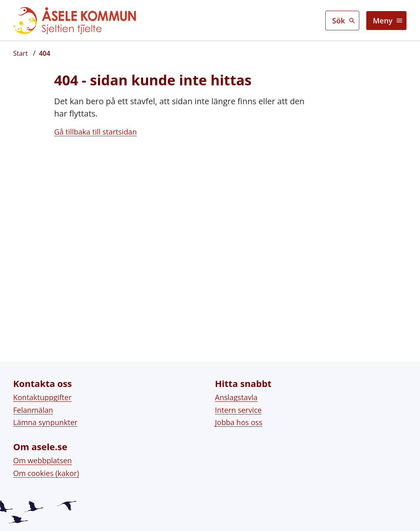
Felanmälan (33, 405)
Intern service (238, 405)
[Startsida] (21, 53)
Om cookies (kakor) (46, 468)
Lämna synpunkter (45, 417)
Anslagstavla (236, 392)
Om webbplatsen (42, 455)
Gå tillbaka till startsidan (96, 132)
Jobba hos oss (239, 417)
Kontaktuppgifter (42, 392)
